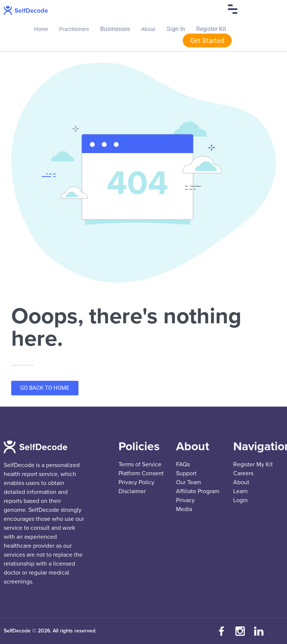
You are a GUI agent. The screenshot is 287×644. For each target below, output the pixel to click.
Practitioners (74, 29)
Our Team (189, 482)
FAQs (183, 464)
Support (186, 473)
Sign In (176, 29)
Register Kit (211, 29)
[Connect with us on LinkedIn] (259, 631)
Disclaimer (132, 491)
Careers (243, 473)
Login (240, 500)
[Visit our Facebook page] (222, 631)
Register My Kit (253, 464)
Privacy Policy (136, 482)
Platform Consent (141, 473)
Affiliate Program (198, 491)
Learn (240, 491)
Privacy (185, 500)
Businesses (115, 29)
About (148, 29)
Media (184, 509)
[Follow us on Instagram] (240, 631)
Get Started (207, 41)
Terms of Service (140, 464)
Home (41, 29)
